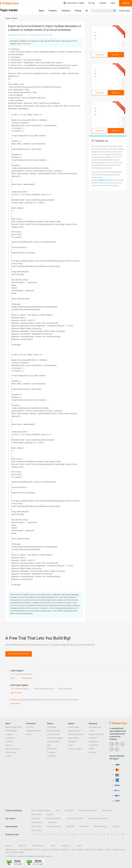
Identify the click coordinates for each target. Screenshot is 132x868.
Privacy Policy (38, 846)
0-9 (123, 834)
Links (79, 846)
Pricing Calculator (75, 749)
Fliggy (87, 850)
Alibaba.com (65, 850)
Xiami (8, 852)
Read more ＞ (27, 44)
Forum (71, 745)
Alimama (80, 850)
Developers (84, 826)
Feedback (72, 742)
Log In (113, 3)
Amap (109, 850)
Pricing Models (11, 731)
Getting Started (53, 742)
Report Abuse (73, 738)
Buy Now (116, 55)
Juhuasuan (45, 850)
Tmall (37, 850)
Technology (52, 727)
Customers (10, 738)
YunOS (93, 850)
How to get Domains (75, 818)
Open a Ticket (16, 693)
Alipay (21, 852)
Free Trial (30, 727)
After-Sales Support (76, 734)
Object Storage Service (88, 810)
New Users (52, 822)
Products (53, 11)
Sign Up (126, 3)
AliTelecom (101, 850)
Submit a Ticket (74, 731)
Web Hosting (36, 814)
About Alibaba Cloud (14, 727)
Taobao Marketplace (26, 850)
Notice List (66, 846)
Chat (13, 678)
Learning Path (37, 822)
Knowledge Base (54, 731)
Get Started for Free (19, 654)
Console (103, 3)
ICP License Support (55, 738)
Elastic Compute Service (41, 810)
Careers (9, 846)
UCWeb (115, 850)
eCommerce (107, 810)
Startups (9, 745)
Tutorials (116, 826)
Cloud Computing (54, 826)
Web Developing (100, 826)
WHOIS (92, 749)
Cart (92, 3)
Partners (9, 742)
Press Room (94, 745)
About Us (22, 846)
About (41, 11)
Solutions (66, 11)
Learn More (100, 55)
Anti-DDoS (69, 810)
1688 (73, 850)
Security (50, 814)
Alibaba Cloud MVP (96, 734)
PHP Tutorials (37, 830)
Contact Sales (124, 11)
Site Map (92, 752)
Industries (70, 826)
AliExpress (55, 850)
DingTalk (14, 852)
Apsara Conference (13, 749)
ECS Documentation (53, 818)
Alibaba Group (11, 850)
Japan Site (35, 818)
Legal (53, 846)
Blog (49, 745)
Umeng (122, 850)
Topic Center (36, 826)
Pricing (78, 11)
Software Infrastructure (98, 818)
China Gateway (53, 734)
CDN (58, 810)
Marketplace (52, 749)
